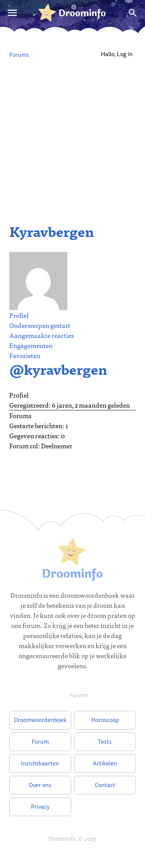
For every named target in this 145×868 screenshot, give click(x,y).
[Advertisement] (72, 138)
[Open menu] (12, 13)
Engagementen (31, 345)
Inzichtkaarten (40, 763)
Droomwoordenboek (40, 720)
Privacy (40, 807)
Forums (19, 55)
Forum (40, 742)
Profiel (19, 315)
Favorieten (25, 355)
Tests (105, 742)
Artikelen (105, 763)
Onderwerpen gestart (40, 325)
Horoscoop (105, 720)
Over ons (40, 785)
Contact (105, 785)
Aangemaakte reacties (42, 335)
